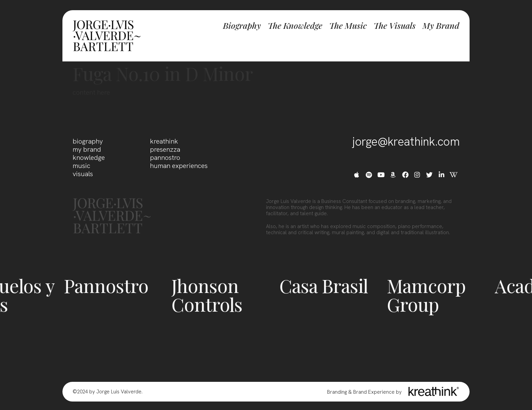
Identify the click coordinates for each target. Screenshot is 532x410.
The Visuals (395, 25)
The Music (348, 25)
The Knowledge (295, 25)
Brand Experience (374, 392)
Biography (242, 25)
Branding (337, 392)
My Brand (441, 25)
